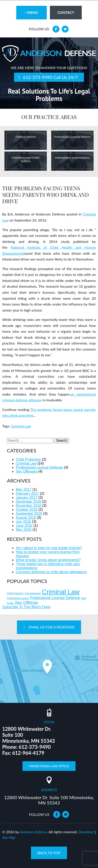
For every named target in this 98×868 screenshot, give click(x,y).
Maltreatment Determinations (72, 158)
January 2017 (27, 498)
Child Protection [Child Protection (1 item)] (15, 593)
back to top (49, 853)
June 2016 (24, 526)
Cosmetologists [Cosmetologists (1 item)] (33, 593)
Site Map (9, 837)
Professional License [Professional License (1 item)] (18, 598)
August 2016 (26, 518)
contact (66, 12)
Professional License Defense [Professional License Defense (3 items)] (55, 598)
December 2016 (29, 502)
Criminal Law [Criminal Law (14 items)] (61, 592)
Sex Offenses (27, 471)
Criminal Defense (26, 137)
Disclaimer (86, 832)
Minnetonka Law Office (49, 766)
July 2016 (23, 522)
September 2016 (29, 514)
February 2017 (27, 494)
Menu (31, 12)
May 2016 (24, 530)
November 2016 (29, 506)
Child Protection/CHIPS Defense (26, 159)
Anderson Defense (33, 832)
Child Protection (28, 459)
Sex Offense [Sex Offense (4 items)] (26, 602)
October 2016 (27, 510)
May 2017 (24, 489)
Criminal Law (21, 426)
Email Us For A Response (49, 627)
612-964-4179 (28, 753)
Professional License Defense (39, 467)
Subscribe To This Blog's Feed (26, 607)
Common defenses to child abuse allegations (51, 572)
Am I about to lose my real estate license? (49, 548)
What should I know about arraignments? (48, 560)
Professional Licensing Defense (72, 137)
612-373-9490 (38, 77)
